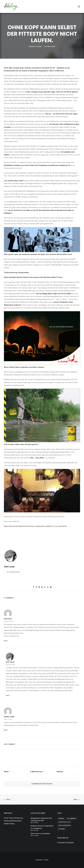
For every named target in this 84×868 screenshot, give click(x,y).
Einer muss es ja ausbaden (40, 834)
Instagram (70, 843)
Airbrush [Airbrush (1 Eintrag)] (61, 819)
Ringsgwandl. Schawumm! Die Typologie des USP (41, 819)
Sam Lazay (51, 47)
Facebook (61, 843)
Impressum (39, 860)
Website (60, 772)
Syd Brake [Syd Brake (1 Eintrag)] (62, 829)
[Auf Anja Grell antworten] (42, 641)
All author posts (13, 572)
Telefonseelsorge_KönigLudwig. (16, 273)
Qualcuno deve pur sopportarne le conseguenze (42, 827)
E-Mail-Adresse (37, 772)
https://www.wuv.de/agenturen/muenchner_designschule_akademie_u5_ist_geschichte (35, 526)
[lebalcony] (11, 6)
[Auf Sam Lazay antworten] (43, 695)
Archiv (46, 860)
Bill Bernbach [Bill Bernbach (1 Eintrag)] (72, 819)
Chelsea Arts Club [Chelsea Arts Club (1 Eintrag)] (64, 822)
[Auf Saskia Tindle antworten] (42, 730)
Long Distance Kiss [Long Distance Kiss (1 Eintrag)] (64, 826)
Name (7, 772)
